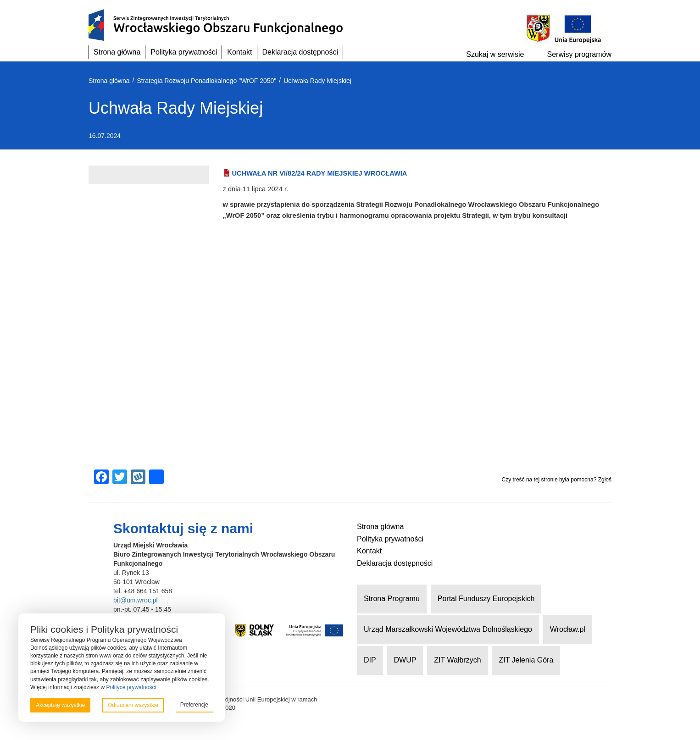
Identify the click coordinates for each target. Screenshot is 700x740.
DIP (370, 660)
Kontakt (239, 52)
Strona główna (117, 52)
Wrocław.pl (568, 629)
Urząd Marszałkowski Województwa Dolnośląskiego (448, 629)
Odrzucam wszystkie (133, 705)
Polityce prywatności (131, 687)
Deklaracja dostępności (300, 52)
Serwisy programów (579, 54)
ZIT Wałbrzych (457, 660)
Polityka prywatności (184, 52)
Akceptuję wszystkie (60, 705)
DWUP (405, 660)
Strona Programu (392, 599)
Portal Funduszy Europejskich (486, 599)
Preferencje (194, 705)
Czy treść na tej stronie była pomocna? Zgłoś (557, 480)
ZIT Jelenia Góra (526, 660)
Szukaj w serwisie (495, 54)
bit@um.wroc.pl (136, 600)
